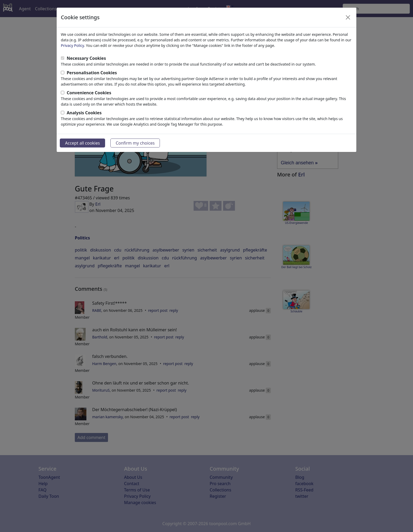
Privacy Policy (72, 45)
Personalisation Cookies (92, 73)
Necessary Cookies (86, 58)
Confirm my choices (135, 143)
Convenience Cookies (89, 93)
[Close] (348, 17)
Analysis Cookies (84, 113)
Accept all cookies (82, 143)
